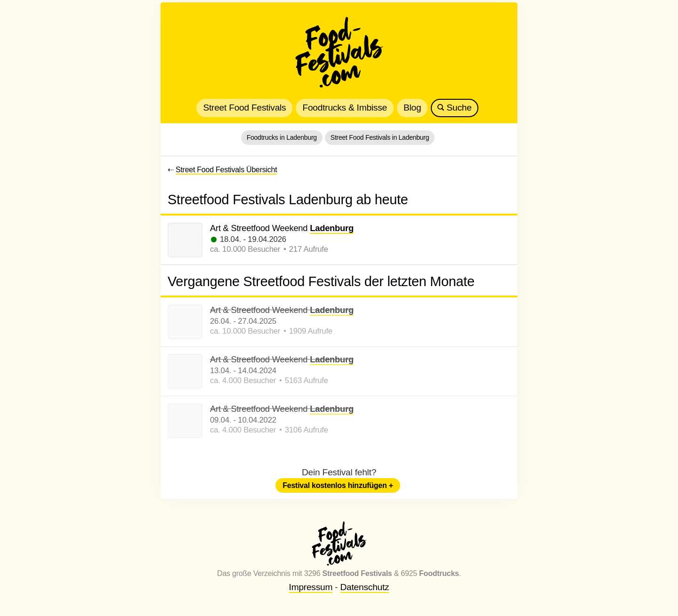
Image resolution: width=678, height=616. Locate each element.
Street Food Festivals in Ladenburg (380, 137)
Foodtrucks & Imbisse (344, 108)
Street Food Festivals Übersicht (226, 170)
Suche (454, 108)
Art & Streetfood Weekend (282, 228)
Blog (412, 108)
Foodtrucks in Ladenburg (282, 137)
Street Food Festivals (244, 108)
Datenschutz (365, 587)
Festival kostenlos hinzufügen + (338, 485)
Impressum (311, 587)
